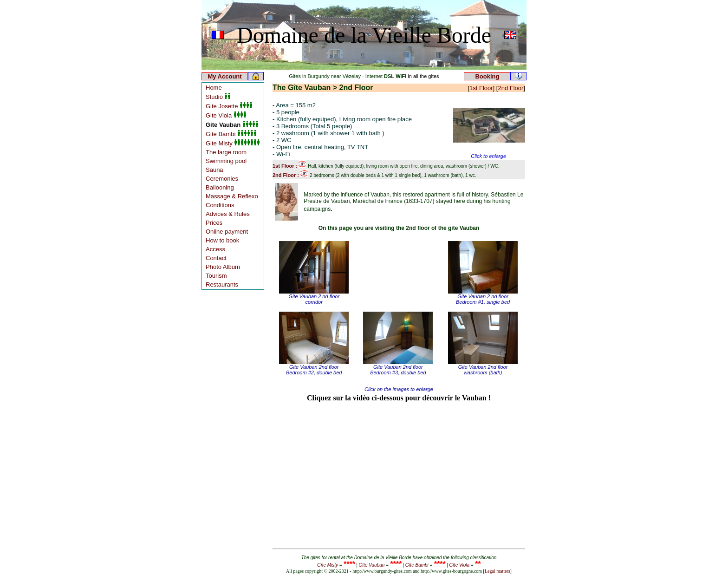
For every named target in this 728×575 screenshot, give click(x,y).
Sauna (214, 170)
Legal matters (497, 571)
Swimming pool (226, 161)
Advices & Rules (228, 214)
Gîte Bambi (417, 565)
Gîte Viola (459, 565)
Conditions (220, 205)
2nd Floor (510, 88)
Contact (216, 258)
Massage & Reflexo (232, 196)
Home (214, 88)
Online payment (227, 232)
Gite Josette (229, 106)
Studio (218, 97)
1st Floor (481, 88)
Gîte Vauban (372, 565)
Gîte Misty (328, 565)
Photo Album (223, 267)
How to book (222, 240)
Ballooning (220, 187)
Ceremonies (222, 179)
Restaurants (222, 284)
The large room (226, 152)
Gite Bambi (231, 134)
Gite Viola (226, 115)
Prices (214, 223)
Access (215, 249)
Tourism (216, 276)
